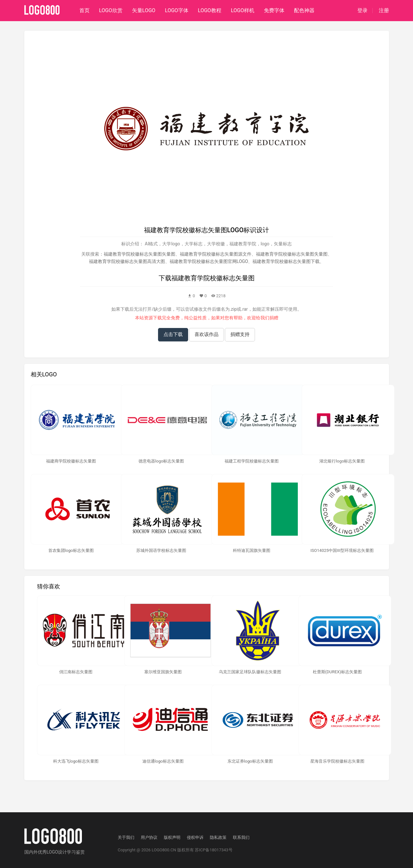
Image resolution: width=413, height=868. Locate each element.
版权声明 (172, 837)
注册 (384, 11)
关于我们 (126, 837)
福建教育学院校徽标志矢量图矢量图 (139, 254)
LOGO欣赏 (111, 10)
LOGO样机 (243, 10)
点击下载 (173, 334)
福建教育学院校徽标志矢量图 (213, 278)
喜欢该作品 (206, 334)
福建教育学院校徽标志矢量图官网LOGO (209, 261)
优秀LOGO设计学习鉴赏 (61, 852)
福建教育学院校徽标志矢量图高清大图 (127, 261)
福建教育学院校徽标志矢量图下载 (286, 261)
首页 (84, 10)
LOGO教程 (210, 10)
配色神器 (304, 10)
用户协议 (149, 837)
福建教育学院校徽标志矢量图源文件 (216, 254)
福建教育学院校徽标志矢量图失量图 (292, 254)
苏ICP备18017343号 (214, 850)
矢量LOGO (144, 10)
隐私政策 (218, 837)
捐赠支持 (240, 334)
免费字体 (274, 10)
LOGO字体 (177, 10)
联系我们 (241, 837)
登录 (362, 11)
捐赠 (274, 318)
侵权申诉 (195, 837)
